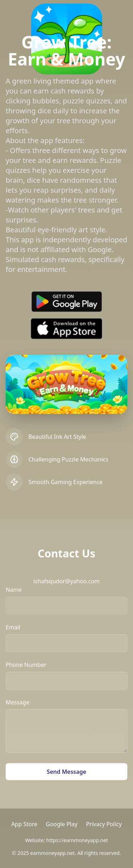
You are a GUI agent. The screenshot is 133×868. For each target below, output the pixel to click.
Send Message (66, 772)
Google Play (62, 824)
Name (14, 590)
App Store (24, 824)
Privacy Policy (104, 824)
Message (18, 702)
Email (13, 627)
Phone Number (26, 665)
